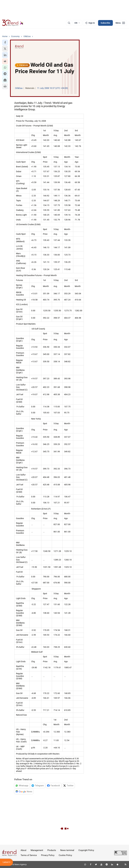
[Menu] (120, 23)
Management (37, 850)
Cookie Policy (65, 855)
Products (52, 850)
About (23, 850)
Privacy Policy (48, 855)
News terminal (67, 850)
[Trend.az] (13, 23)
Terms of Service (29, 855)
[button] (5, 43)
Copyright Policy (86, 850)
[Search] (69, 23)
